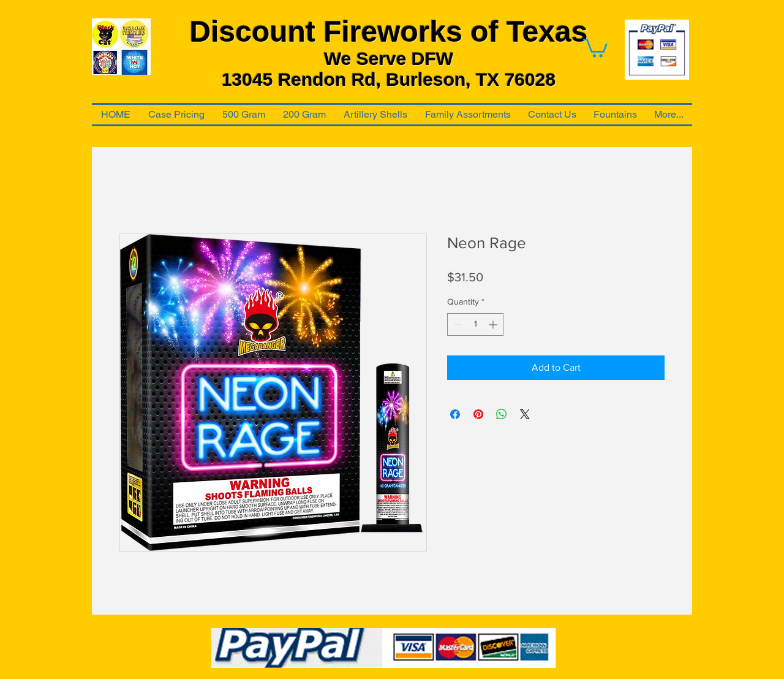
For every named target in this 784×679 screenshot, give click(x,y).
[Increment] (494, 324)
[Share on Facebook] (455, 414)
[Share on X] (525, 414)
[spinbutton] (475, 324)
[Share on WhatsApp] (502, 414)
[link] (595, 47)
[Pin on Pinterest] (478, 414)
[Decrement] (457, 324)
